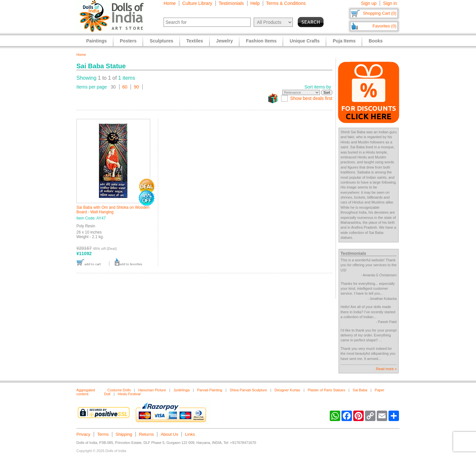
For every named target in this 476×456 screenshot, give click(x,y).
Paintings (96, 41)
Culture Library (197, 3)
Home (170, 3)
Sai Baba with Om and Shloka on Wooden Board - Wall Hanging (113, 210)
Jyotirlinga (182, 390)
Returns (147, 434)
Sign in (390, 3)
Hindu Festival (129, 394)
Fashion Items (261, 41)
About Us (169, 434)
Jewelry (224, 41)
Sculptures (161, 41)
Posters (128, 41)
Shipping (124, 434)
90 (136, 87)
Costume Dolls (119, 390)
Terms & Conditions (286, 3)
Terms (103, 434)
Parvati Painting (210, 390)
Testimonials (231, 3)
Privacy (83, 434)
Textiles (195, 41)
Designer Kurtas (287, 390)
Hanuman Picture (152, 390)
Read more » (386, 369)
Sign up (369, 3)
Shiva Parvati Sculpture (248, 390)
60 (125, 87)
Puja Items (344, 41)
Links (190, 434)
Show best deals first (311, 98)
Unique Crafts (305, 41)
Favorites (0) (384, 26)
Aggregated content (86, 392)
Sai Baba (360, 390)
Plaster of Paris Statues (326, 390)
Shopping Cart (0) (380, 13)
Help (255, 3)
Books (376, 41)
